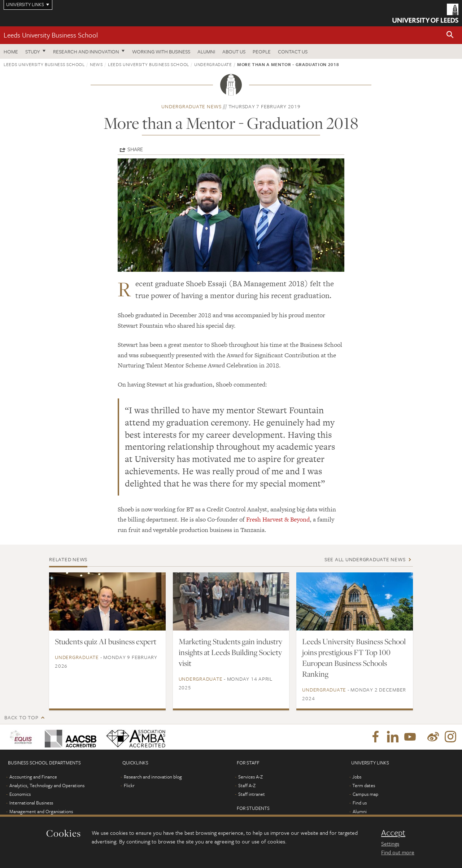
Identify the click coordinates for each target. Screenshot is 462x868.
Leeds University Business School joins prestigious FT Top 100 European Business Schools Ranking (354, 658)
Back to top (21, 717)
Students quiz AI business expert (106, 641)
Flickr (129, 785)
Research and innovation (86, 51)
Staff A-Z (247, 785)
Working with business (161, 51)
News (96, 64)
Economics (20, 794)
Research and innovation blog (153, 777)
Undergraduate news (191, 106)
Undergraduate (213, 64)
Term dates (364, 785)
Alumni (206, 51)
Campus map (365, 794)
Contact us (293, 51)
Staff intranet (252, 794)
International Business (31, 803)
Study (33, 51)
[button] (450, 35)
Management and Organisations (41, 811)
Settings (390, 843)
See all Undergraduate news (365, 559)
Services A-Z (250, 777)
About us (234, 51)
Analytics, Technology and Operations (47, 785)
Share (135, 149)
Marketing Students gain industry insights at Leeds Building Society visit (230, 652)
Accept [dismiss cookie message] (393, 833)
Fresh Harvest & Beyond (278, 519)
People (262, 51)
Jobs (357, 777)
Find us (360, 803)
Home (11, 51)
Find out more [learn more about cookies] (398, 852)
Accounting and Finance (33, 777)
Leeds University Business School (51, 35)
